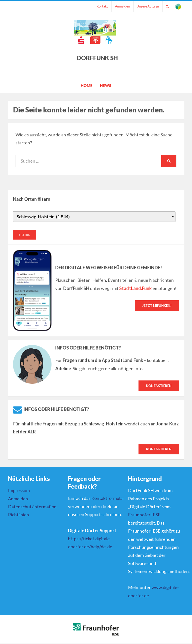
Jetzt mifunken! (157, 306)
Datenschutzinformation (32, 507)
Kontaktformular (108, 499)
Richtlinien (18, 515)
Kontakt (97, 6)
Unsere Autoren (145, 6)
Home (87, 85)
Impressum (19, 491)
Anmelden (119, 6)
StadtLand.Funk (135, 288)
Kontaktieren (159, 386)
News (106, 85)
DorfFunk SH (97, 58)
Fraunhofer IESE (144, 515)
